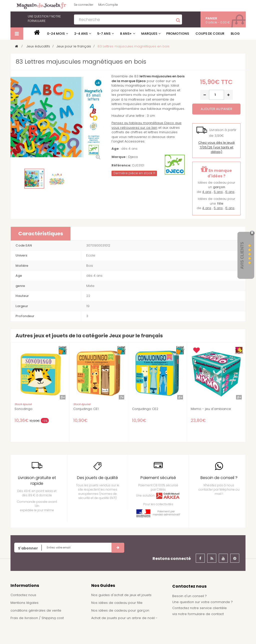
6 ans (230, 192)
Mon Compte (108, 5)
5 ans (218, 192)
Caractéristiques (41, 234)
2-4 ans (81, 34)
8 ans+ (126, 34)
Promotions (178, 34)
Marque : (119, 157)
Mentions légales (24, 603)
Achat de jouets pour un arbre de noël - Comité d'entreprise (124, 620)
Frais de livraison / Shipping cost (37, 618)
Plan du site (20, 633)
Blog (235, 34)
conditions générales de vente (36, 610)
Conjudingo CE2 (145, 409)
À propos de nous (25, 626)
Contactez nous (23, 595)
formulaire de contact (206, 614)
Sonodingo (23, 409)
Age (115, 149)
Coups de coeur (210, 34)
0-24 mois (56, 34)
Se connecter (83, 5)
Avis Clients (242, 256)
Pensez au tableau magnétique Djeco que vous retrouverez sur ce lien (146, 125)
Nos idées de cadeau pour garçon (120, 610)
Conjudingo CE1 (86, 409)
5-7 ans (104, 34)
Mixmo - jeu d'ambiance (211, 409)
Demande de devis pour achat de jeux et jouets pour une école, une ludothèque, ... (125, 633)
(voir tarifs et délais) (216, 147)
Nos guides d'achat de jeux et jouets (121, 595)
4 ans (207, 192)
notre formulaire (44, 19)
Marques (149, 34)
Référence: (121, 165)
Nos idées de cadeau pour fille (117, 603)
